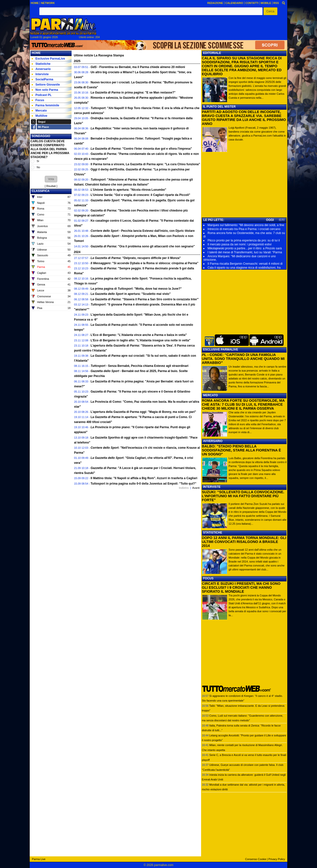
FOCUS (208, 578)
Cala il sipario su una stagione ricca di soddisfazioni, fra (244, 268)
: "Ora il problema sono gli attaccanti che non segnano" (143, 246)
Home (36, 53)
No (38, 167)
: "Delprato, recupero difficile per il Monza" (136, 258)
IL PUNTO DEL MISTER (219, 107)
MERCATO (211, 395)
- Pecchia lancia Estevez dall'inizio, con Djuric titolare (143, 231)
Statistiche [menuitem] (41, 64)
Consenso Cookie (256, 859)
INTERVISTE (212, 487)
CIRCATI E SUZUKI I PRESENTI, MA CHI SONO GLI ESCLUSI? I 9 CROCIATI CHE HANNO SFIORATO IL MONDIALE (241, 587)
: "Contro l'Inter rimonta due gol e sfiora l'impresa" (141, 149)
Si (38, 161)
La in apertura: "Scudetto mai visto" (131, 294)
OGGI (270, 220)
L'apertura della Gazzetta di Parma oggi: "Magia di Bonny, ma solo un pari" (143, 412)
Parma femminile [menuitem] (45, 105)
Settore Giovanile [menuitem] (46, 85)
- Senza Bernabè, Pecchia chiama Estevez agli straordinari (140, 366)
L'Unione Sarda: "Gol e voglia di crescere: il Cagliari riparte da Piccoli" (140, 195)
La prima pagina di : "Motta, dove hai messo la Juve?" (136, 289)
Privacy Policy (277, 859)
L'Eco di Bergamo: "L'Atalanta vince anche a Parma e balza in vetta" (139, 335)
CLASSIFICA (41, 191)
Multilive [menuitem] (40, 116)
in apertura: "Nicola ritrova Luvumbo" (129, 190)
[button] (270, 11)
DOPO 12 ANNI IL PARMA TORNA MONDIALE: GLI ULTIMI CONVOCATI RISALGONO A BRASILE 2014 (244, 542)
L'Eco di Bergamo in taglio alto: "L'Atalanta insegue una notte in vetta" (141, 340)
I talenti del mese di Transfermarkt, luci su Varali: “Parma (245, 252)
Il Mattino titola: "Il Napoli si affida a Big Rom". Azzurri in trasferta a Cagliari (144, 478)
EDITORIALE (212, 53)
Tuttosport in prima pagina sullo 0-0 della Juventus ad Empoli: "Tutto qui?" (144, 484)
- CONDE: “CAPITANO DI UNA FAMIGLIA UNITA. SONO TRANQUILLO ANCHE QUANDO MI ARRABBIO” (243, 359)
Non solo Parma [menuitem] (45, 90)
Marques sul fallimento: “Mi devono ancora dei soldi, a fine (246, 225)
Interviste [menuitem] (40, 74)
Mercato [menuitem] (39, 111)
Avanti (196, 488)
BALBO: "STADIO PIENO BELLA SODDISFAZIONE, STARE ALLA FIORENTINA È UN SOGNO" (241, 450)
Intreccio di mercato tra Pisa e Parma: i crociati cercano (244, 229)
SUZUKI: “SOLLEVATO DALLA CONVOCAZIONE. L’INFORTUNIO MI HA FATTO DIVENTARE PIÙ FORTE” (243, 496)
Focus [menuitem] (38, 100)
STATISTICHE (213, 533)
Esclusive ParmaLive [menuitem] (48, 59)
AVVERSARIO (213, 441)
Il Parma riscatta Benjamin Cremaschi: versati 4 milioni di (245, 264)
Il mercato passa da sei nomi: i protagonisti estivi (239, 244)
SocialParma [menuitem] (42, 79)
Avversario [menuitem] (41, 69)
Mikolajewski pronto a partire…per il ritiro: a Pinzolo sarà (245, 248)
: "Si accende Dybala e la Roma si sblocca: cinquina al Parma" (145, 263)
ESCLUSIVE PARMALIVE (221, 350)
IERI (282, 220)
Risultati (51, 186)
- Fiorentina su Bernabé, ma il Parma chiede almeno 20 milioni (138, 67)
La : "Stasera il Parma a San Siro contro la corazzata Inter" (145, 299)
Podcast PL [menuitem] (42, 95)
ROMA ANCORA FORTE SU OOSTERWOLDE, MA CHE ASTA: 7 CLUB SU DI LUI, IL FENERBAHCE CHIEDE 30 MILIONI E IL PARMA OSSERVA (243, 404)
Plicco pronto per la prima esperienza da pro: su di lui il (244, 240)
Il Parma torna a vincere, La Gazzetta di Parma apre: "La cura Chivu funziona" (145, 164)
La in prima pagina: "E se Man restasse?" (133, 93)
